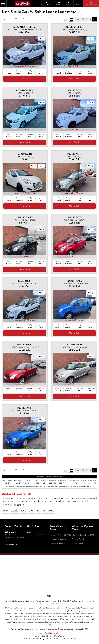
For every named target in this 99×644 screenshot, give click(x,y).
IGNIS (24, 511)
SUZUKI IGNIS (74, 281)
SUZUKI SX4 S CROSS (25, 27)
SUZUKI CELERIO (74, 27)
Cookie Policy (55, 633)
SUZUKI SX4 (25, 281)
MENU (3, 4)
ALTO (5, 511)
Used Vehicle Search (91, 3)
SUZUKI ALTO (74, 91)
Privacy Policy (44, 633)
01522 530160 (12, 545)
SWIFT (32, 511)
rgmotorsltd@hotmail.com (39, 535)
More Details (25, 79)
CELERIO (15, 511)
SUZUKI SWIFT (25, 218)
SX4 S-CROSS (49, 511)
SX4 (39, 511)
